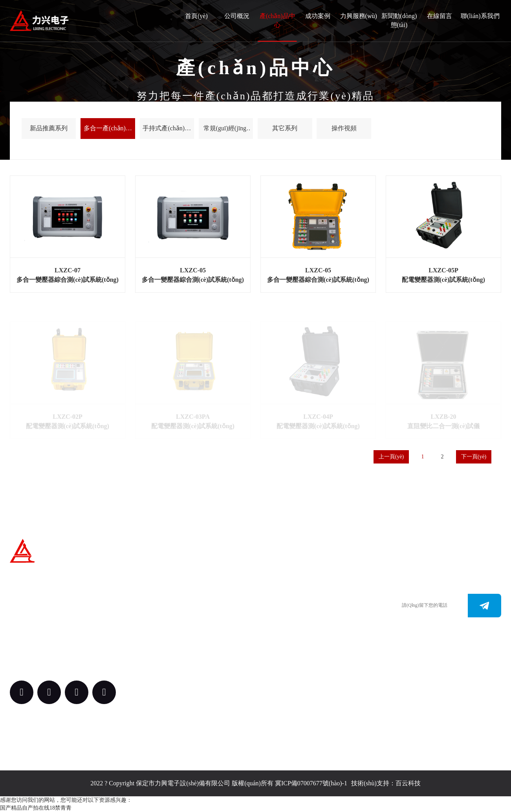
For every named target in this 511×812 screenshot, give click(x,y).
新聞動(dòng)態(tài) (399, 20)
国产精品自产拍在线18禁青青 (36, 808)
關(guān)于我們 (204, 584)
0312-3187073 (280, 612)
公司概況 (237, 16)
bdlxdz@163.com (284, 636)
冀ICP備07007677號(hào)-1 (311, 783)
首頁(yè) (196, 16)
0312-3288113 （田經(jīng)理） (302, 601)
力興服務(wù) (359, 16)
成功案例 (318, 16)
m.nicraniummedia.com (292, 624)
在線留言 (440, 16)
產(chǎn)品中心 (277, 20)
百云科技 (408, 783)
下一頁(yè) (474, 457)
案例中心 (199, 660)
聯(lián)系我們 (480, 16)
